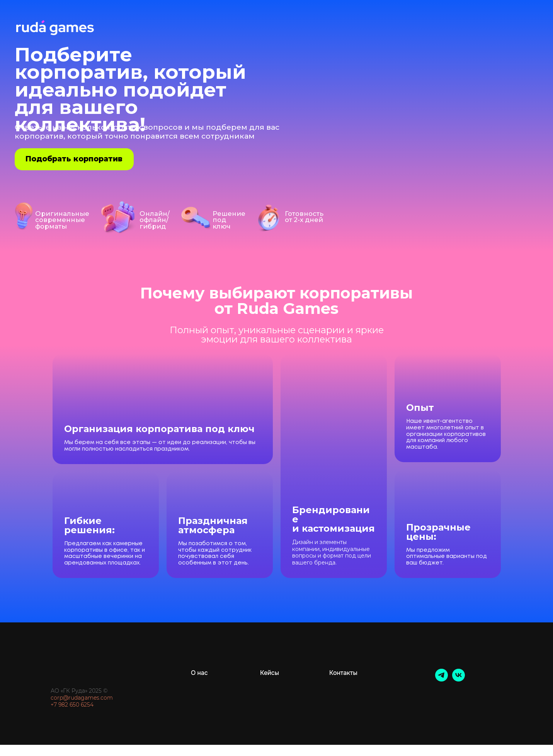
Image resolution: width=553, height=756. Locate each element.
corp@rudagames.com (82, 698)
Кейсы (270, 673)
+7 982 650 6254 (72, 705)
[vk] (459, 679)
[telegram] (442, 679)
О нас (199, 673)
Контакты (343, 673)
